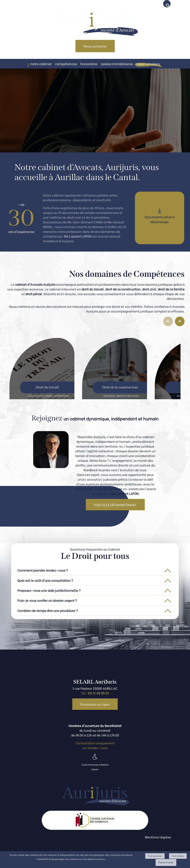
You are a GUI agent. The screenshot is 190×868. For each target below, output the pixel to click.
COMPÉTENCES (66, 64)
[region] (95, 369)
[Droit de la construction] (115, 369)
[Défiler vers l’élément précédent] (168, 321)
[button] (168, 4)
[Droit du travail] (42, 369)
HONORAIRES (89, 64)
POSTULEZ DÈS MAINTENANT (115, 505)
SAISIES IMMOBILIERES (117, 64)
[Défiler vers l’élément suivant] (180, 321)
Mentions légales (158, 837)
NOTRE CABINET (41, 64)
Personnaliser (166, 862)
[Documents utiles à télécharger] (160, 218)
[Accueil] (95, 20)
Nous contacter (95, 46)
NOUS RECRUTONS (148, 64)
